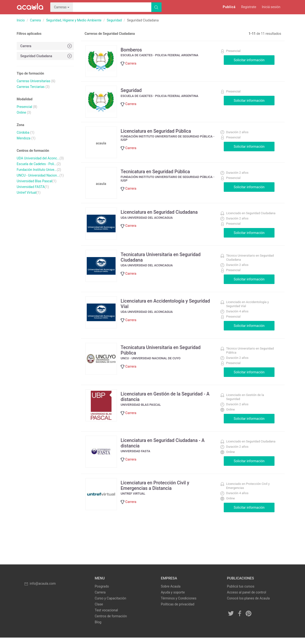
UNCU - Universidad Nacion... (38, 175)
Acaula (30, 7)
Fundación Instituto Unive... (37, 170)
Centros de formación (111, 623)
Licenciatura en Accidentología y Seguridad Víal (168, 310)
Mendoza (24, 138)
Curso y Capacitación (111, 605)
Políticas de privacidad (178, 611)
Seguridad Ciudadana (46, 56)
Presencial (24, 107)
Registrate (249, 7)
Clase (99, 611)
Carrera (36, 20)
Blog (98, 629)
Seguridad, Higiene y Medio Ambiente (74, 20)
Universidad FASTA (31, 187)
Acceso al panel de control (247, 599)
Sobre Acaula (171, 593)
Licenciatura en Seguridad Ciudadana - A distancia (165, 449)
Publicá (229, 7)
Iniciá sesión (271, 7)
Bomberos (133, 50)
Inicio (21, 20)
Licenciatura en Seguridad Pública (158, 134)
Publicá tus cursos (241, 593)
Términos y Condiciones (179, 605)
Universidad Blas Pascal (34, 181)
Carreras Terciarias (31, 87)
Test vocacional (106, 617)
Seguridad (114, 20)
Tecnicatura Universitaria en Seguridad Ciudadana (163, 264)
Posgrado (102, 593)
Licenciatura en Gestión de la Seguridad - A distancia (168, 403)
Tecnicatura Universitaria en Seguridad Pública (163, 356)
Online (21, 112)
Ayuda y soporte (173, 599)
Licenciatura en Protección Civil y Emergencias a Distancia (158, 492)
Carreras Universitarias (33, 81)
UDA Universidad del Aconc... (38, 158)
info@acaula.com (40, 590)
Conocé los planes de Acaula (248, 605)
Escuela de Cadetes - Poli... (37, 164)
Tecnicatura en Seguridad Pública (158, 176)
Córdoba (23, 132)
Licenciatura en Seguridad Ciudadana (162, 218)
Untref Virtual (27, 193)
